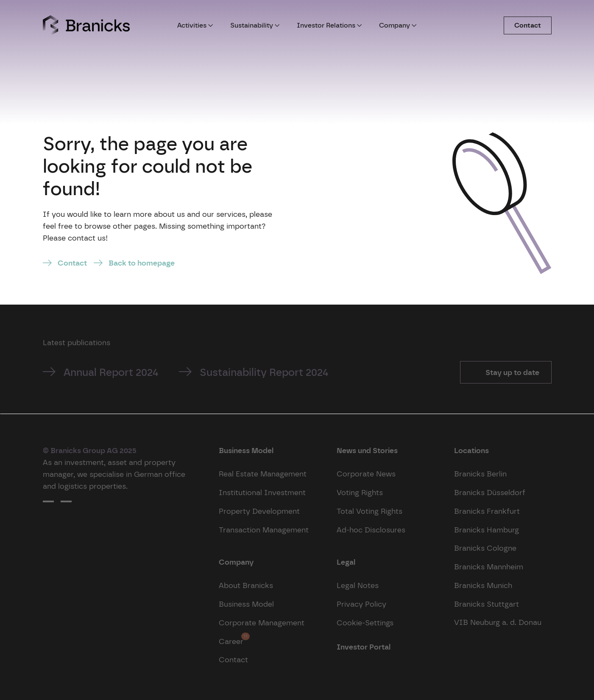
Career (231, 639)
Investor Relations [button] (329, 25)
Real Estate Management (263, 474)
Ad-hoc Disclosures (371, 530)
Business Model (246, 604)
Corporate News (366, 474)
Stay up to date (512, 372)
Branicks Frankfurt (487, 511)
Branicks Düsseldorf (490, 492)
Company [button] (398, 25)
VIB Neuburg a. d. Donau (498, 622)
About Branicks (246, 585)
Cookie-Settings (365, 623)
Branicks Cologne (485, 548)
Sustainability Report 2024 (264, 372)
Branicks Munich (483, 585)
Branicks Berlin (480, 474)
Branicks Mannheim (489, 567)
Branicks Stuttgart (487, 604)
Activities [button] (195, 25)
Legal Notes (358, 585)
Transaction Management (264, 530)
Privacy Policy (361, 604)
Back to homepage (142, 263)
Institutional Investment (262, 492)
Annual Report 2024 (111, 372)
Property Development (259, 511)
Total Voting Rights (370, 511)
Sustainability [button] (255, 25)
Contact (528, 25)
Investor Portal (364, 647)
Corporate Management (262, 623)
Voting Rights (360, 492)
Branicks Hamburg (487, 530)
